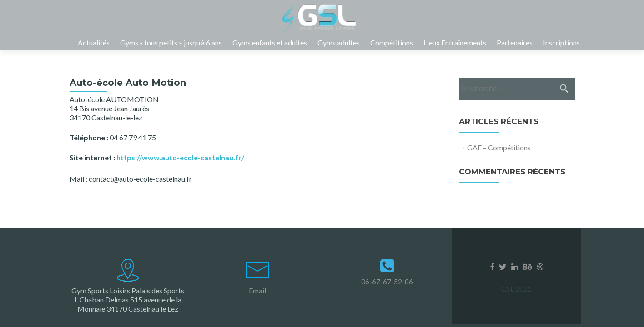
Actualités (94, 42)
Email (257, 290)
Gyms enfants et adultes (270, 42)
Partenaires (515, 42)
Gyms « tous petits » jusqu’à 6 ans (171, 42)
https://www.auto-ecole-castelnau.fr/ (180, 166)
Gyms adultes (339, 42)
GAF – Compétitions (499, 156)
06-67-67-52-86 (387, 281)
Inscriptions (561, 42)
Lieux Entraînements (455, 42)
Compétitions (392, 42)
